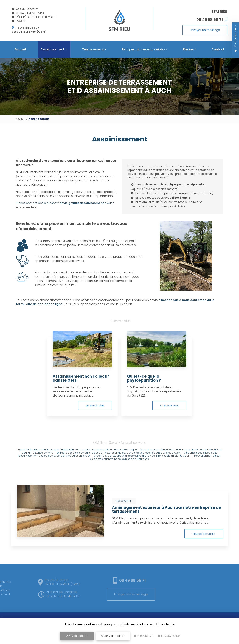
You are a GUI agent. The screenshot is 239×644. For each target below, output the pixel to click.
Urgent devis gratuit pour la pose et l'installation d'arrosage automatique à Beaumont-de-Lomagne (79, 459)
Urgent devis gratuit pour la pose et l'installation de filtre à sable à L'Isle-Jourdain (147, 466)
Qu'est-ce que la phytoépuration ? (144, 388)
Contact (218, 49)
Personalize (143, 636)
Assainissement (52, 49)
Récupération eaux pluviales (143, 49)
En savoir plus (94, 415)
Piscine (188, 49)
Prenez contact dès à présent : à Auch (66, 208)
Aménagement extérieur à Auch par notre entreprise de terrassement (167, 519)
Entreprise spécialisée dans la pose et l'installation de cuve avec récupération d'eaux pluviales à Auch (122, 462)
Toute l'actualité (203, 543)
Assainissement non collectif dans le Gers (82, 388)
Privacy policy (169, 636)
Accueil (20, 49)
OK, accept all (77, 636)
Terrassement (93, 49)
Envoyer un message (205, 30)
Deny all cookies (113, 636)
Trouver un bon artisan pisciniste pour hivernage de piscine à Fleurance (152, 467)
